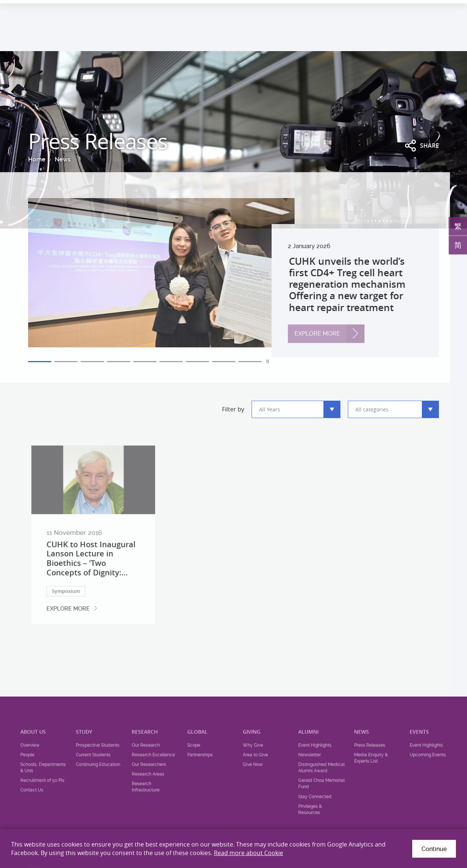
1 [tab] (40, 362)
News (61, 159)
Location (418, 7)
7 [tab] (197, 362)
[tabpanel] (233, 278)
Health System (357, 7)
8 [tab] (224, 362)
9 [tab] (250, 362)
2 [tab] (66, 362)
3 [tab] (92, 362)
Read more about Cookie (248, 853)
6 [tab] (171, 362)
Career (391, 7)
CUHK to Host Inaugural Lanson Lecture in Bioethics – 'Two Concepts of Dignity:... (91, 575)
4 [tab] (119, 362)
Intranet (446, 7)
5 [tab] (145, 362)
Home (35, 159)
